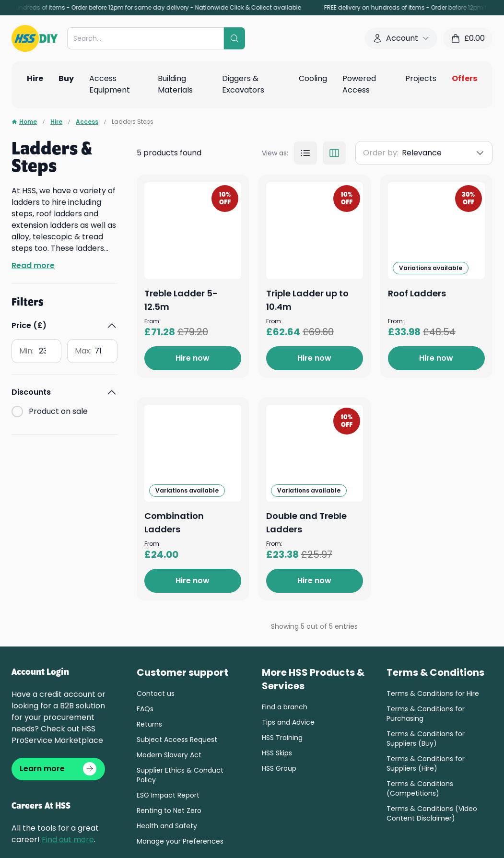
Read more (33, 265)
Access (87, 122)
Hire (56, 122)
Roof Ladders (293, 469)
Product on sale (58, 411)
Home (24, 122)
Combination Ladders (313, 616)
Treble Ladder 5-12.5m (313, 189)
